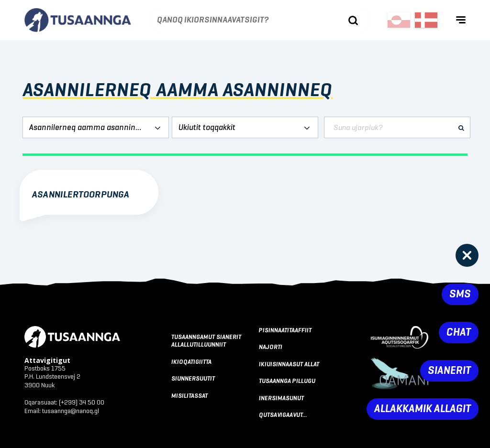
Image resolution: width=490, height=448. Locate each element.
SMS (460, 294)
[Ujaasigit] (353, 21)
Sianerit (449, 371)
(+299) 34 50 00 (82, 403)
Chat (459, 333)
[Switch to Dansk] (426, 20)
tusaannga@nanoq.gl (71, 411)
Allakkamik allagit (423, 409)
